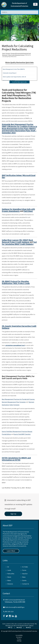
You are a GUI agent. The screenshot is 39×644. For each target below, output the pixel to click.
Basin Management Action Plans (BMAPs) (14, 69)
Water (8, 580)
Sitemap (19, 641)
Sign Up (13, 514)
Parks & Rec (10, 574)
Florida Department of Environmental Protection (24, 631)
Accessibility (19, 635)
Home (4, 53)
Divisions (8, 53)
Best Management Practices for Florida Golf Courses (18, 399)
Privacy (19, 639)
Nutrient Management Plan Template (14, 402)
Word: (19, 627)
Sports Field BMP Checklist (22, 434)
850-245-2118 (9, 612)
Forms (24, 570)
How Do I (24, 574)
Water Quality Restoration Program (16, 55)
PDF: (10, 627)
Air (7, 567)
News (23, 577)
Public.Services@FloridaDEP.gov (15, 607)
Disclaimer (19, 637)
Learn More (11, 551)
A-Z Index (24, 567)
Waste (9, 577)
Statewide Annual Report (10, 73)
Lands (8, 570)
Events (24, 580)
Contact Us (25, 584)
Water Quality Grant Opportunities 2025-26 (14, 77)
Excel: (28, 627)
